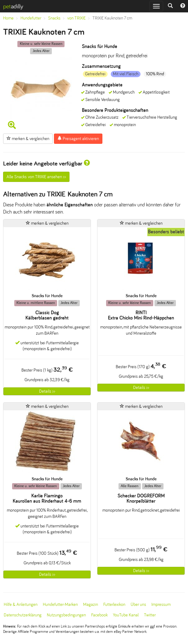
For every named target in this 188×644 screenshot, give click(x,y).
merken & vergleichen (28, 139)
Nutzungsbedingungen (66, 615)
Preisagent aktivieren (78, 139)
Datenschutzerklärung (23, 615)
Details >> (47, 391)
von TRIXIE (76, 18)
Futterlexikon (114, 604)
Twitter (150, 615)
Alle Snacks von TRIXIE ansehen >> (36, 177)
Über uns (138, 604)
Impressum (161, 604)
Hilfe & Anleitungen (21, 604)
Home (8, 18)
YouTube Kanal (126, 615)
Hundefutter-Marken (60, 604)
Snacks (54, 18)
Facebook (99, 615)
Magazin (91, 604)
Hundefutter (31, 18)
